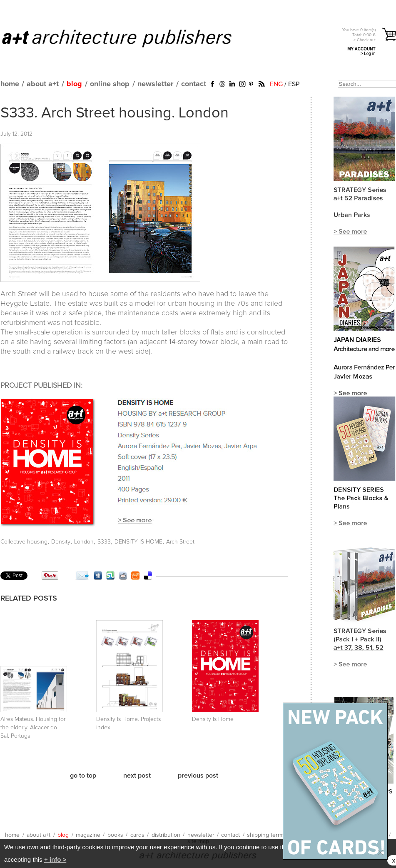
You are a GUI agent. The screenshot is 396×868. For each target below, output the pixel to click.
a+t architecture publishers (127, 38)
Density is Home (213, 719)
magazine (88, 835)
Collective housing (24, 542)
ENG (276, 84)
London (84, 542)
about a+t (43, 84)
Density (61, 542)
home (10, 84)
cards (137, 835)
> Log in (368, 54)
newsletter (155, 84)
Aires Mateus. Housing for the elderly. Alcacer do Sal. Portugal (33, 728)
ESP (294, 84)
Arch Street (180, 542)
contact (194, 84)
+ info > (55, 859)
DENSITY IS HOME (138, 542)
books (115, 835)
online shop (110, 84)
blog (74, 84)
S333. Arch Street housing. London (115, 113)
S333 (104, 542)
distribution (166, 835)
